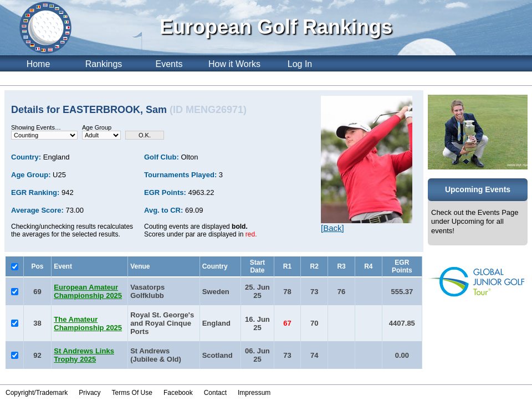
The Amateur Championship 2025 (88, 323)
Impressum (254, 393)
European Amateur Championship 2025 (88, 291)
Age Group (97, 127)
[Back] (332, 228)
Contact (215, 393)
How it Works (234, 64)
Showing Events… (36, 127)
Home (39, 64)
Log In (300, 64)
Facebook (178, 393)
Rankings (104, 64)
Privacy (89, 393)
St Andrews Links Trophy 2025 (84, 355)
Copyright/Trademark (37, 393)
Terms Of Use (132, 393)
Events (169, 64)
